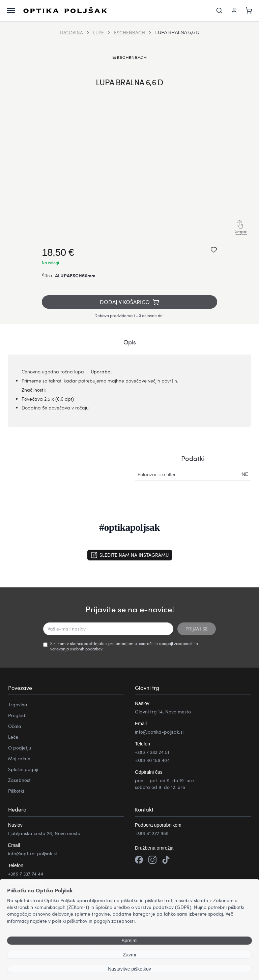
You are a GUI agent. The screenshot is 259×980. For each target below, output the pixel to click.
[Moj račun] (234, 11)
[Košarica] (249, 11)
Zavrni (130, 955)
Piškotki (16, 791)
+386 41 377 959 (152, 834)
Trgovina (18, 705)
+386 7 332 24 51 (152, 752)
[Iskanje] (219, 11)
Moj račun (19, 759)
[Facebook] (139, 861)
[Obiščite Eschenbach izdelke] (129, 58)
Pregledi (17, 716)
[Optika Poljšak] (67, 11)
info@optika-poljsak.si (159, 732)
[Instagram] (152, 861)
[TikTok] (166, 861)
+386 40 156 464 (152, 760)
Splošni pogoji (23, 770)
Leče (13, 737)
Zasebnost (19, 780)
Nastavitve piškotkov (129, 969)
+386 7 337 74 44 (26, 874)
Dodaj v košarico (129, 302)
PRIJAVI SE (197, 629)
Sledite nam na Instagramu (130, 555)
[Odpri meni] (11, 11)
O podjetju (20, 748)
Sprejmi (129, 941)
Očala (15, 726)
